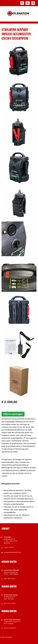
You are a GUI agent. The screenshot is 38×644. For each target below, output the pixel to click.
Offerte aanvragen (13, 414)
